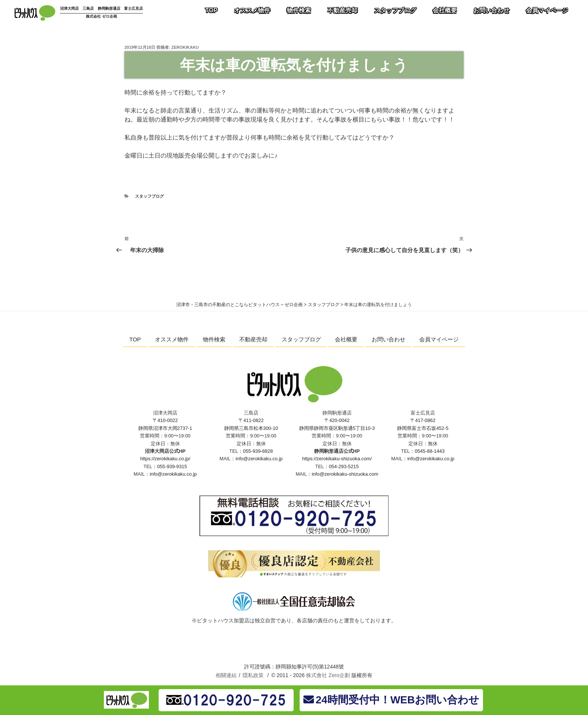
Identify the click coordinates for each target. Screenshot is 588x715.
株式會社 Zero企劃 (328, 675)
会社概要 (346, 339)
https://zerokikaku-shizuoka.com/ (337, 459)
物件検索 (214, 339)
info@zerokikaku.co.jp (173, 474)
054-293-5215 (344, 466)
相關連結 (226, 675)
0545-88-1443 (430, 451)
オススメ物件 (172, 339)
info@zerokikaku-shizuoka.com (345, 474)
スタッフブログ (149, 196)
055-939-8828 (258, 451)
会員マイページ (439, 339)
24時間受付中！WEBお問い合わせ (391, 700)
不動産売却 (253, 339)
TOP (135, 339)
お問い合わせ (388, 339)
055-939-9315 (172, 466)
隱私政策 (253, 675)
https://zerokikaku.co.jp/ (165, 459)
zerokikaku (185, 47)
